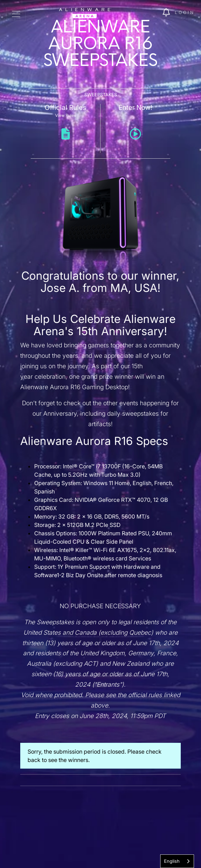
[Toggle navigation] (16, 14)
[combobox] (177, 861)
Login (185, 12)
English (172, 861)
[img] (154, 13)
